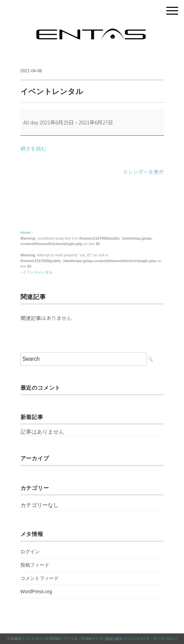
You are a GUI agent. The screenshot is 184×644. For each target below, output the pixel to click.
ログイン (30, 552)
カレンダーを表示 (143, 172)
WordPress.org (36, 591)
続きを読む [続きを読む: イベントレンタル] (33, 148)
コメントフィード (40, 578)
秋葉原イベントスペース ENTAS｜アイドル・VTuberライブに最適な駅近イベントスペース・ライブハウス (93, 639)
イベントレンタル (38, 272)
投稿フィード (35, 565)
